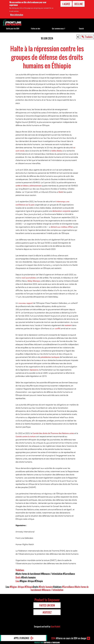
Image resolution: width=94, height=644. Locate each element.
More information (17, 15)
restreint (68, 325)
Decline (79, 4)
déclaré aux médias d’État (62, 227)
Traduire (89, 37)
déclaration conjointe (61, 211)
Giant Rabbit (55, 627)
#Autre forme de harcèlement (28, 574)
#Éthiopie (39, 581)
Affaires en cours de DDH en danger (69, 638)
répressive (34, 370)
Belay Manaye (34, 281)
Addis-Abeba (57, 151)
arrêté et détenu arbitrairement (29, 186)
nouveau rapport (25, 303)
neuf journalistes (29, 278)
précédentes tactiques (50, 357)
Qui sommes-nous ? (59, 29)
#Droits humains (29, 577)
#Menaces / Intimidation (52, 574)
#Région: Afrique (27, 581)
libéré (61, 192)
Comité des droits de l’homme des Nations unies (53, 433)
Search (81, 29)
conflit (58, 329)
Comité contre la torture (26, 436)
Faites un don (36, 29)
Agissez (47, 612)
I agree (66, 4)
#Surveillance (69, 574)
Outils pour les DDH (13, 29)
